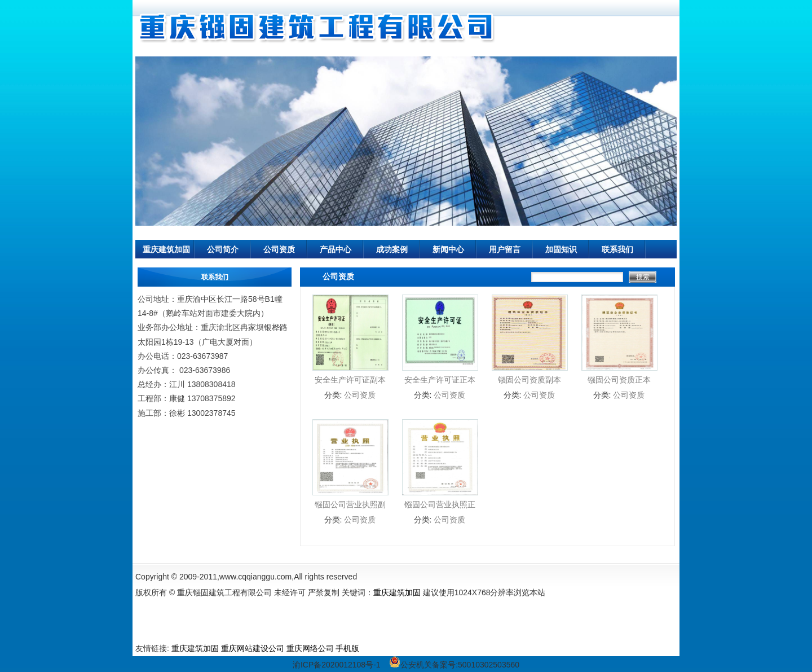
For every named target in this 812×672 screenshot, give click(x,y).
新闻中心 (448, 249)
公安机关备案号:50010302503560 (454, 665)
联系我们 (617, 249)
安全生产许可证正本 (440, 380)
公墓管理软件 (385, 648)
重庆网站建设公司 (253, 648)
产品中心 (336, 249)
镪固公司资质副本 (529, 380)
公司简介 (223, 249)
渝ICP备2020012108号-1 (337, 665)
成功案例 (392, 249)
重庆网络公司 (310, 648)
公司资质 (279, 249)
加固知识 (561, 249)
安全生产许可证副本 (350, 380)
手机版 (347, 648)
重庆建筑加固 (166, 249)
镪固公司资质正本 (619, 380)
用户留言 (505, 249)
